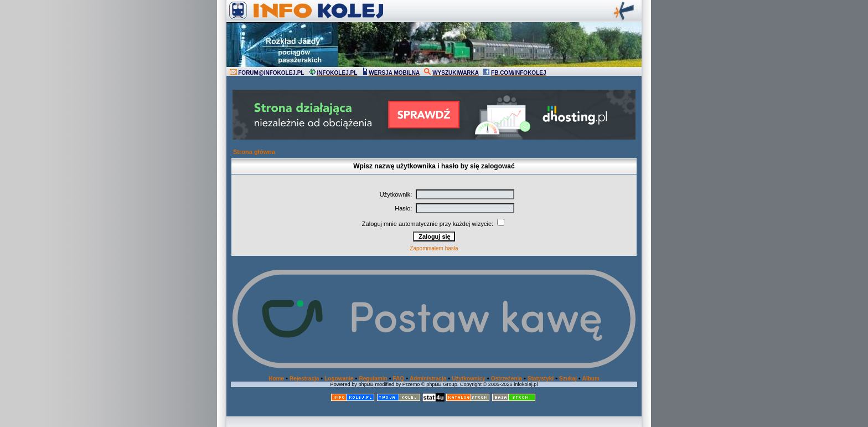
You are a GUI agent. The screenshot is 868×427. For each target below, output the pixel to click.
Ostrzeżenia (507, 379)
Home (276, 379)
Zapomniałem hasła (434, 248)
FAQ (399, 379)
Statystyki (541, 379)
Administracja (428, 379)
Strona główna (254, 152)
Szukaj (568, 379)
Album (591, 379)
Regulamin (373, 379)
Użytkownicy (469, 379)
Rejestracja (304, 379)
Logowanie (339, 379)
